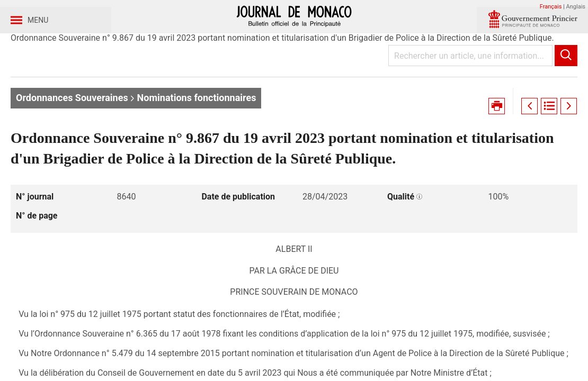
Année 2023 (130, 84)
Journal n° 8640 (199, 84)
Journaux (73, 84)
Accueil (25, 84)
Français (551, 7)
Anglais (576, 7)
